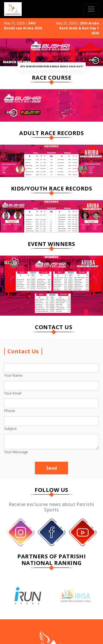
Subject (10, 429)
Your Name (13, 375)
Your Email (13, 393)
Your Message (16, 452)
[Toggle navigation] (91, 9)
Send (51, 468)
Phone (10, 411)
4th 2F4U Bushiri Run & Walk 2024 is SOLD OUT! (52, 66)
